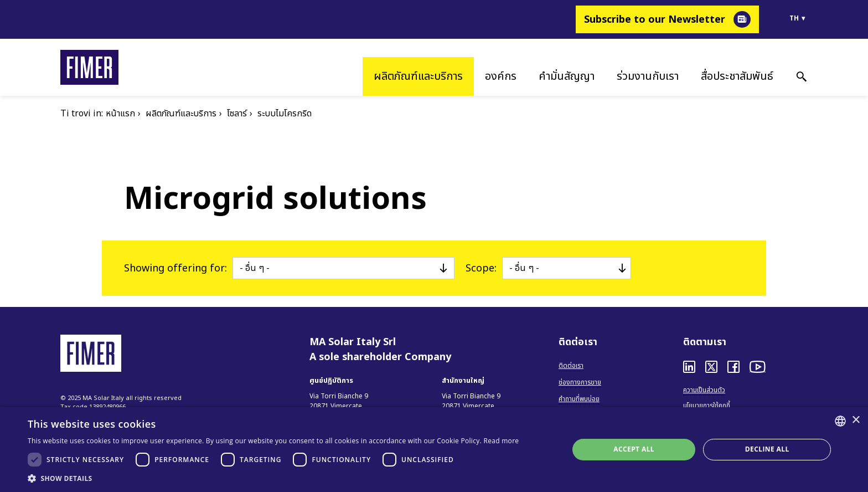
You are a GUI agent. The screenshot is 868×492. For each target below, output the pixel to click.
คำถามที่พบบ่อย (579, 399)
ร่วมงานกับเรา (648, 76)
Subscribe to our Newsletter (655, 20)
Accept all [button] (634, 449)
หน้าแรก (120, 114)
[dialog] (434, 450)
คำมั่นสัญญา (567, 76)
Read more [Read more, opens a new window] (501, 441)
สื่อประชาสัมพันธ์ (737, 76)
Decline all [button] (767, 449)
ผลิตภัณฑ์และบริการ (418, 76)
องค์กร (501, 76)
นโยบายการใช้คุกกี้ (707, 406)
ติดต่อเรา (571, 366)
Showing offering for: (175, 268)
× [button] (856, 420)
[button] (273, 478)
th (794, 18)
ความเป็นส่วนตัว (704, 390)
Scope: (481, 268)
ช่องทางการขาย (580, 382)
